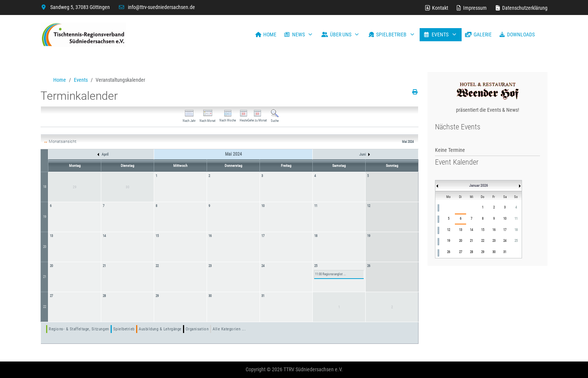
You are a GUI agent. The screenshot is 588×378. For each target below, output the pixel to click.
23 (210, 266)
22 (157, 266)
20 (45, 247)
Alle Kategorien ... (229, 329)
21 (45, 277)
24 (263, 266)
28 (104, 296)
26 (369, 266)
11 (316, 206)
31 (263, 296)
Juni (364, 154)
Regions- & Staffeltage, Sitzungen (79, 329)
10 (263, 206)
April (103, 154)
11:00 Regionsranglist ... (330, 274)
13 (51, 236)
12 (369, 206)
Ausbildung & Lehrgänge (160, 329)
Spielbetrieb (124, 329)
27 (51, 296)
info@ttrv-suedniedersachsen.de (161, 7)
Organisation (197, 329)
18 (45, 187)
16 (210, 236)
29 (157, 296)
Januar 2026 (478, 185)
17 (263, 236)
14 (104, 236)
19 (45, 217)
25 (316, 266)
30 (210, 296)
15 (157, 236)
